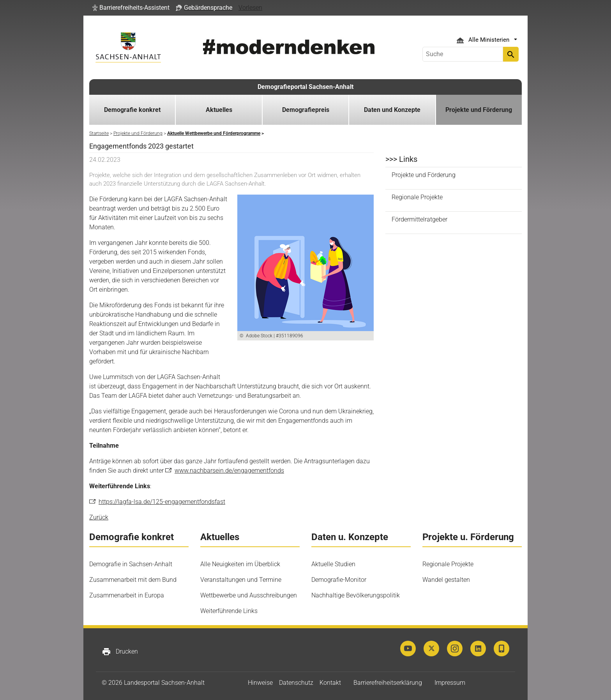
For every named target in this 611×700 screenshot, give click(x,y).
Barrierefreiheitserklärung (388, 683)
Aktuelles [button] (219, 110)
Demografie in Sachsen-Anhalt (131, 564)
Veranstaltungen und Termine (241, 580)
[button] (131, 8)
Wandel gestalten (446, 580)
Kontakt (330, 683)
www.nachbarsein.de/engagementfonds (229, 471)
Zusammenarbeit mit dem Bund (133, 580)
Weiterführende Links (229, 611)
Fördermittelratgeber (419, 219)
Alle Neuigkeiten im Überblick (240, 564)
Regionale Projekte (417, 197)
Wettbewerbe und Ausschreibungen (249, 595)
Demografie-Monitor (339, 580)
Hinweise (260, 683)
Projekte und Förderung (424, 175)
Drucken (120, 652)
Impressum (450, 683)
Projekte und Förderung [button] (479, 110)
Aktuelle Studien (333, 564)
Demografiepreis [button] (306, 110)
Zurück (99, 517)
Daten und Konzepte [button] (392, 110)
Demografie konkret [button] (132, 110)
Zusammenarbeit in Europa (127, 595)
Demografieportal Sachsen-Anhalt (305, 87)
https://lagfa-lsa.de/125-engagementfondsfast (162, 502)
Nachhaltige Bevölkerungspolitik (356, 595)
